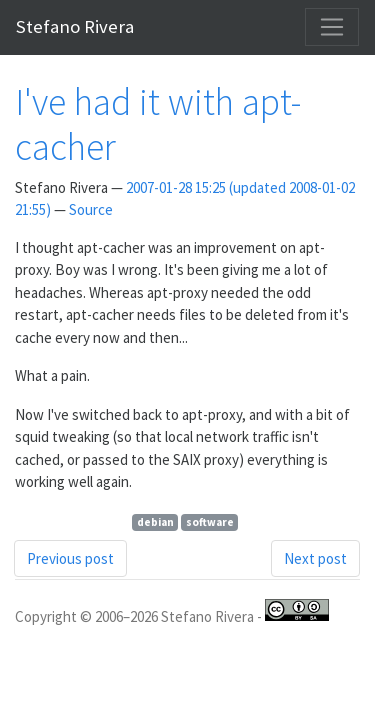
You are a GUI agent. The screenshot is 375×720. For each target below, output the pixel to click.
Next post (315, 558)
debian (155, 522)
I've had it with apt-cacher (158, 124)
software (210, 522)
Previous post (70, 558)
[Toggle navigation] (332, 27)
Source (91, 209)
